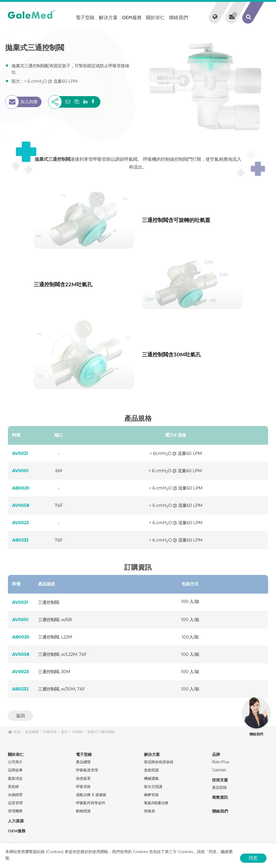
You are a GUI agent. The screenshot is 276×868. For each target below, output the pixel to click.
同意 (253, 858)
